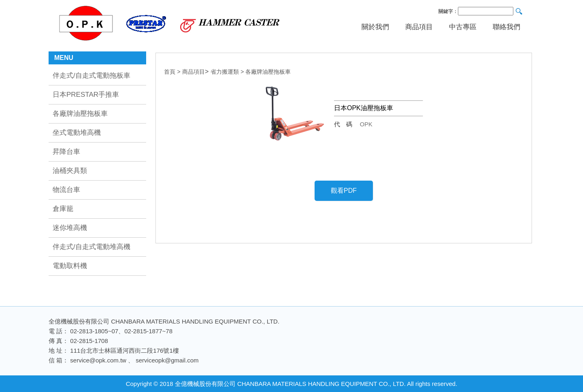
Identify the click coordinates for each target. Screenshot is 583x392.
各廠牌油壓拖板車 (80, 114)
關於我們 (375, 27)
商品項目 (419, 27)
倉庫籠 (63, 209)
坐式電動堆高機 (77, 133)
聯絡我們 (506, 27)
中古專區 (463, 27)
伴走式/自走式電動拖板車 (91, 76)
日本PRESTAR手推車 (86, 95)
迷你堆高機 (70, 228)
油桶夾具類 (70, 171)
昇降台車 (66, 152)
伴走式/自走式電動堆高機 (91, 247)
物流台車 (66, 190)
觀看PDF (344, 191)
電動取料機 (70, 266)
